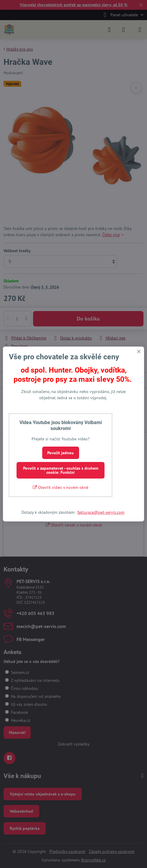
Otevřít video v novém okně (61, 487)
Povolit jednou (61, 453)
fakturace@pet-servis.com (101, 512)
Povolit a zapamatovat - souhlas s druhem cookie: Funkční (61, 470)
